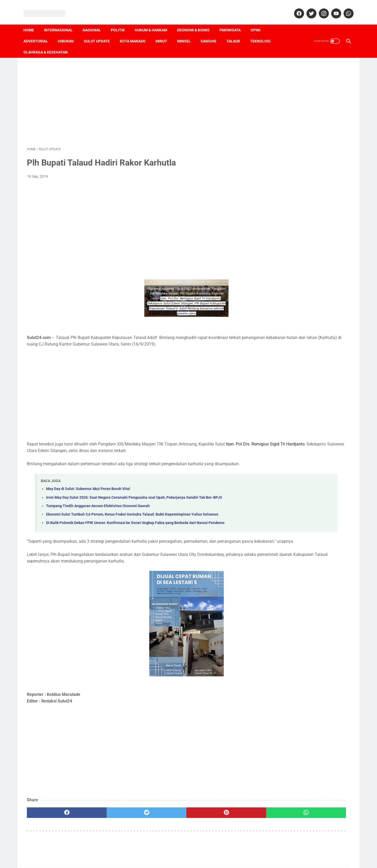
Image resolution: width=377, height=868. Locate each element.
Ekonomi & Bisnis (197, 21)
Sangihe (212, 32)
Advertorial (39, 32)
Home (32, 21)
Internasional (62, 21)
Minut (165, 32)
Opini (259, 21)
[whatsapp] (344, 8)
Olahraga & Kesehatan (49, 43)
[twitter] (307, 8)
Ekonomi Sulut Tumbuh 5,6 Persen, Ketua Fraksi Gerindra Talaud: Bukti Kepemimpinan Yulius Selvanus (132, 516)
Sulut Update (100, 32)
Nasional (95, 21)
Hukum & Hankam (154, 21)
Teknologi (264, 32)
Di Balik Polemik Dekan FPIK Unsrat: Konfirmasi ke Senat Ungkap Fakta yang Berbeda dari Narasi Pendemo (135, 524)
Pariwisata (234, 21)
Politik (121, 21)
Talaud (237, 32)
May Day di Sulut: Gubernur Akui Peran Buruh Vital (88, 490)
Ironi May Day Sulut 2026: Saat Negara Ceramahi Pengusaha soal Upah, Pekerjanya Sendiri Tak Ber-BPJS (134, 499)
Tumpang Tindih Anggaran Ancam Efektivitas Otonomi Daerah (98, 508)
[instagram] (320, 8)
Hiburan (69, 32)
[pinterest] (163, 821)
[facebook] (295, 8)
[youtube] (332, 8)
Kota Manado (136, 32)
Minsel (187, 32)
